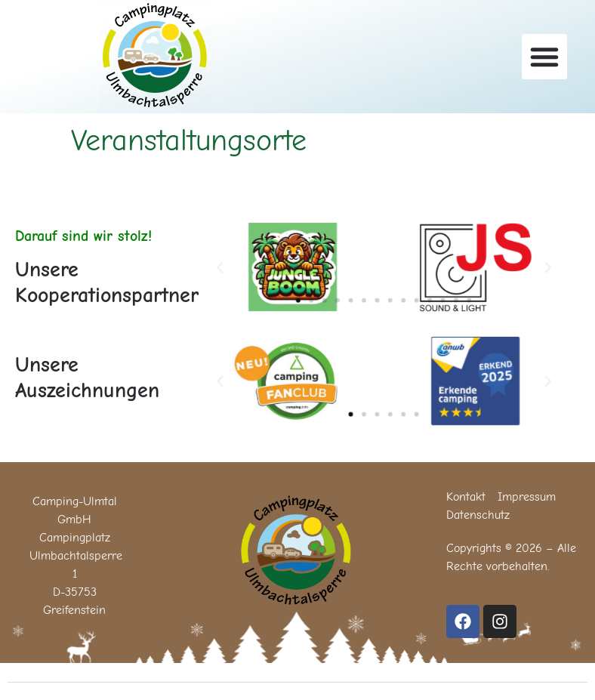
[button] (544, 57)
